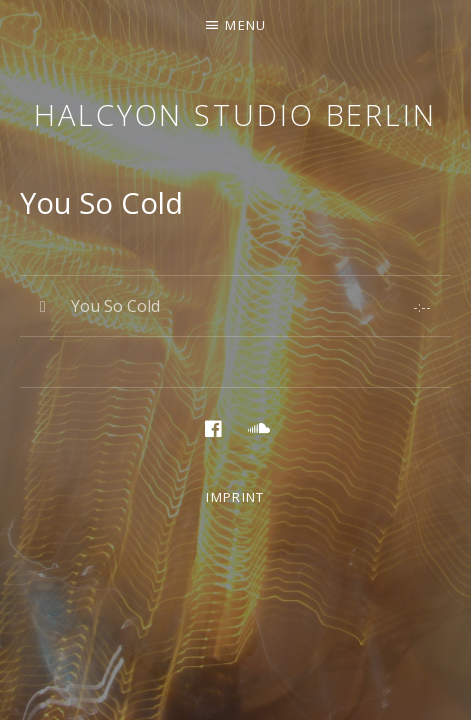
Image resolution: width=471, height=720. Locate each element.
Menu (245, 25)
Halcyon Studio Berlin (235, 114)
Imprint (235, 497)
